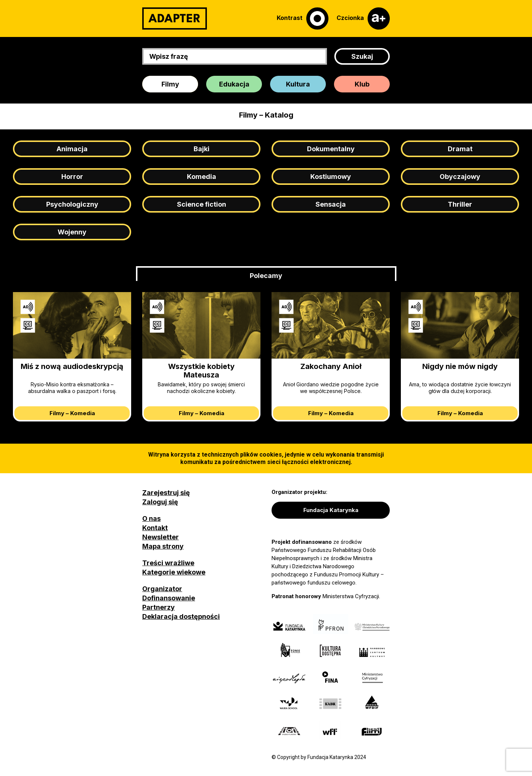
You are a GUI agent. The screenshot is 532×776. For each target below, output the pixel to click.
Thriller (460, 204)
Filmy (170, 84)
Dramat (460, 149)
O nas (151, 519)
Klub (362, 84)
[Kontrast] (303, 18)
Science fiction (202, 204)
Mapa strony (163, 546)
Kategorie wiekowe (174, 572)
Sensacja (331, 204)
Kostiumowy (331, 177)
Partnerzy (158, 607)
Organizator (162, 589)
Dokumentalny (331, 149)
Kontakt (155, 528)
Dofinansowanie (169, 598)
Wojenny (72, 232)
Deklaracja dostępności (181, 616)
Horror (72, 177)
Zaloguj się (160, 502)
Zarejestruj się (166, 493)
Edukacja (234, 84)
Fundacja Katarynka (331, 510)
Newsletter (161, 537)
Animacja (72, 149)
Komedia (202, 177)
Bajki (202, 149)
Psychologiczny (72, 204)
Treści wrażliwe (168, 563)
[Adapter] (175, 18)
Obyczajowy (460, 177)
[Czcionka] (363, 18)
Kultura (298, 84)
